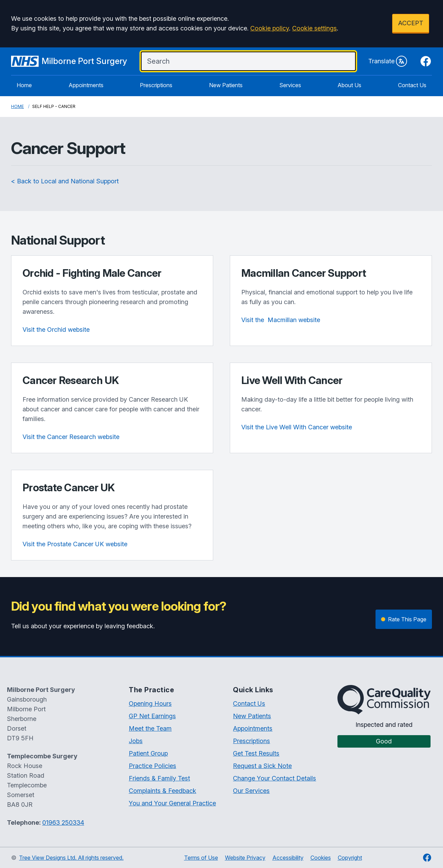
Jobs (136, 741)
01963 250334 (63, 823)
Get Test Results (256, 753)
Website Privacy (245, 858)
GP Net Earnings (152, 716)
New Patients (226, 85)
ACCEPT (411, 23)
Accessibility (288, 858)
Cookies (321, 858)
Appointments (86, 85)
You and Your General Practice (172, 803)
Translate (388, 61)
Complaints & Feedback (162, 791)
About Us (349, 85)
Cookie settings (314, 28)
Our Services (251, 791)
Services (290, 85)
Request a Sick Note (262, 766)
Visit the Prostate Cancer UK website (75, 544)
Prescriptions (156, 85)
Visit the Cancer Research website (71, 437)
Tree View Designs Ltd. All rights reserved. (71, 858)
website (281, 320)
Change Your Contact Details (274, 778)
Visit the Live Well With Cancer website (297, 427)
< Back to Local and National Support (65, 181)
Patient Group (148, 753)
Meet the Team (150, 728)
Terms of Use (201, 858)
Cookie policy (270, 28)
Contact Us (412, 85)
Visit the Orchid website (56, 330)
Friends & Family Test (159, 778)
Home (24, 85)
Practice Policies (152, 766)
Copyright (350, 858)
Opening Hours (150, 703)
